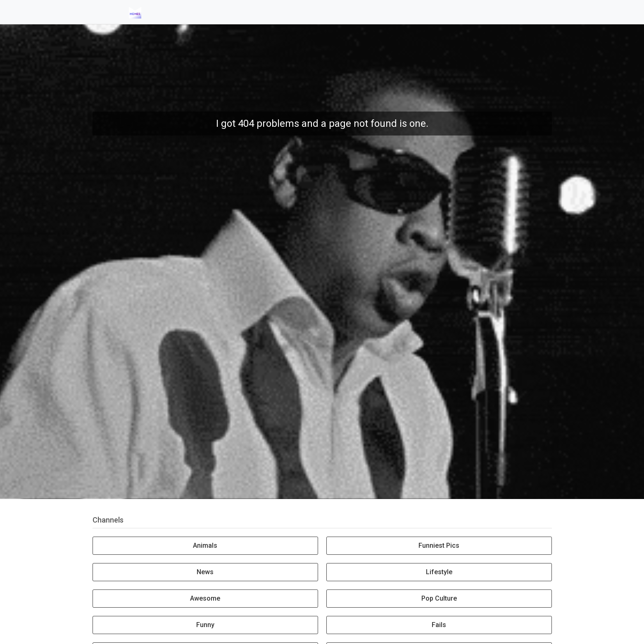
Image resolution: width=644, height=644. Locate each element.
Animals (205, 545)
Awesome (205, 598)
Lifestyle (439, 572)
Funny (205, 625)
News (205, 572)
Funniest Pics (439, 545)
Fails (439, 625)
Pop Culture (439, 598)
